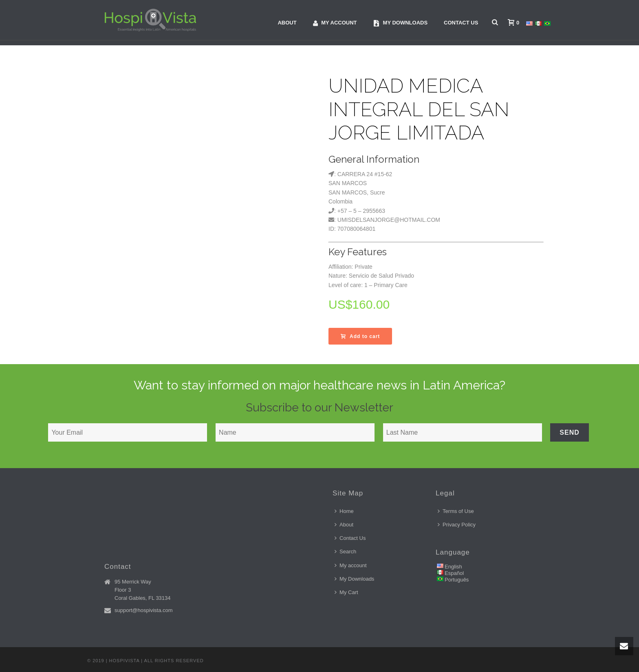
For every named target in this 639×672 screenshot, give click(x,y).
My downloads (401, 23)
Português (457, 580)
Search (345, 552)
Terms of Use (456, 511)
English (453, 567)
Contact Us (461, 23)
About (287, 23)
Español (454, 573)
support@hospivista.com (144, 610)
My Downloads (354, 579)
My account (335, 23)
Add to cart (360, 336)
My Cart (346, 592)
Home (344, 511)
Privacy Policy (457, 525)
